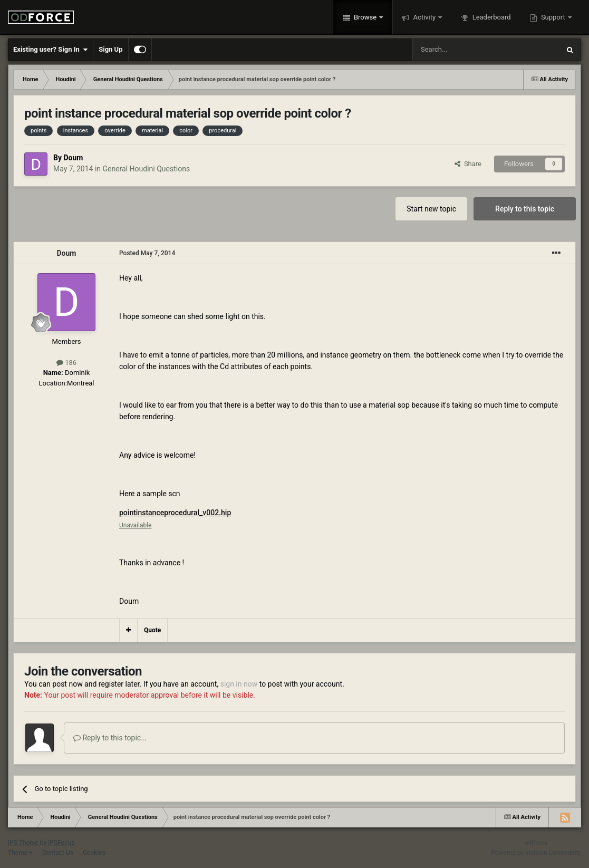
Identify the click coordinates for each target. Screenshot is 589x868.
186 (66, 363)
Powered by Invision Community (536, 853)
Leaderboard (490, 17)
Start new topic (431, 209)
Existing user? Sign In (50, 50)
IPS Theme (23, 843)
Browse (365, 17)
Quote (152, 630)
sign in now (239, 684)
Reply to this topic (525, 209)
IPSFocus (61, 843)
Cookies (94, 853)
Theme (20, 853)
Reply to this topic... (110, 738)
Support (553, 17)
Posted (147, 253)
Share (468, 164)
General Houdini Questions (147, 169)
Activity (424, 17)
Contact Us (58, 853)
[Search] (461, 50)
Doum (73, 158)
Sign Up (110, 49)
